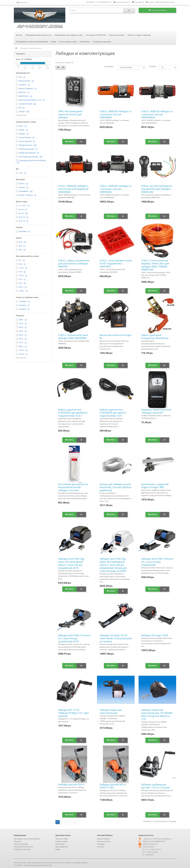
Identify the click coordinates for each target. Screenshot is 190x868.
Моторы (19, 35)
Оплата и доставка (21, 844)
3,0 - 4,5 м (22, 206)
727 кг (21, 343)
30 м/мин (22, 309)
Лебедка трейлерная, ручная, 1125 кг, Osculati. (156, 786)
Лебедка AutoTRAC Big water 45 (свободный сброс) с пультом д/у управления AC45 (71, 563)
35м (20, 246)
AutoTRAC (22, 85)
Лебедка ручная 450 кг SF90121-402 (113, 786)
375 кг (21, 323)
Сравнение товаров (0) (64, 62)
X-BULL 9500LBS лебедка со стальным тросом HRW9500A (116, 189)
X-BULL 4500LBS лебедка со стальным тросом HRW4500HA (157, 114)
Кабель (22, 130)
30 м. (21, 242)
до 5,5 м (22, 217)
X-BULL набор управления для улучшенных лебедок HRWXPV (74, 263)
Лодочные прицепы (117, 35)
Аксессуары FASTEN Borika (96, 35)
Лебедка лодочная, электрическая (111, 711)
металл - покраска (26, 195)
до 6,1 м (22, 221)
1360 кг (22, 291)
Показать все (22, 115)
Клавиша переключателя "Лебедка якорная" (156, 411)
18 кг (21, 279)
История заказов (104, 841)
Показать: (152, 66)
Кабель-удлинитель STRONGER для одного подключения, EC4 (113, 413)
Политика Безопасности (23, 847)
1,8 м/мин (23, 301)
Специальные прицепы (102, 42)
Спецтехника (85, 42)
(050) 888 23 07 (160, 841)
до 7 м (21, 213)
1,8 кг (21, 173)
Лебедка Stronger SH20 (155, 635)
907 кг (21, 287)
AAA (20, 77)
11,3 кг (21, 268)
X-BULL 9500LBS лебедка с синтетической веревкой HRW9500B (73, 189)
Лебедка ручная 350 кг (71, 784)
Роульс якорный (25, 141)
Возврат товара (61, 841)
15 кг (21, 272)
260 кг (21, 320)
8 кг (20, 260)
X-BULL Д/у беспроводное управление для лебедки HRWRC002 (157, 189)
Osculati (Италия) (25, 104)
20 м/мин (22, 305)
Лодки (54, 42)
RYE (20, 108)
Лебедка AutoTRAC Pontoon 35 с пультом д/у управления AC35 (74, 638)
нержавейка (24, 191)
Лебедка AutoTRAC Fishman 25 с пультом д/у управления (157, 562)
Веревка (22, 134)
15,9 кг (21, 276)
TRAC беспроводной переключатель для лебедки (70, 114)
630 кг (21, 335)
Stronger (22, 112)
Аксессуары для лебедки (28, 157)
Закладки (101, 844)
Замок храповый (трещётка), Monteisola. (155, 337)
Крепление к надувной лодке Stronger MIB (155, 486)
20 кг (21, 283)
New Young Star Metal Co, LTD (30, 100)
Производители (62, 847)
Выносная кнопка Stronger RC (116, 337)
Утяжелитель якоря (26, 149)
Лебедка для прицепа (27, 153)
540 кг (21, 331)
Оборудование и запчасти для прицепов (32, 42)
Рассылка (101, 847)
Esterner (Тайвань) (26, 89)
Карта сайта (60, 844)
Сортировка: (109, 66)
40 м (20, 250)
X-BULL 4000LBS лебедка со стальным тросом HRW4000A (116, 114)
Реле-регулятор (25, 138)
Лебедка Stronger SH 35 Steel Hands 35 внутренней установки (116, 638)
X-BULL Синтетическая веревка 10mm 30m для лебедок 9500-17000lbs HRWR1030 (155, 265)
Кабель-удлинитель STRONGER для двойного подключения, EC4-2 (73, 413)
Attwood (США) (25, 81)
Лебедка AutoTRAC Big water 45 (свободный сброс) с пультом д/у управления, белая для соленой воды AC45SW (113, 565)
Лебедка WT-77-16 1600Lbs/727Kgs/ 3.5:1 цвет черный (74, 713)
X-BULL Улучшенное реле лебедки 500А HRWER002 (73, 337)
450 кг (21, 327)
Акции (58, 849)
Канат (21, 126)
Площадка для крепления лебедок (32, 160)
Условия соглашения (22, 849)
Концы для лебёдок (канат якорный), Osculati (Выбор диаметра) (115, 487)
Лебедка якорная (26, 145)
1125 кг (22, 350)
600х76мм (23, 231)
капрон (22, 184)
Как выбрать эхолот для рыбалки (27, 839)
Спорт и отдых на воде (68, 42)
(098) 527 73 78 (148, 841)
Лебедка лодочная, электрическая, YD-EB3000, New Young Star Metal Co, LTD (157, 714)
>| (75, 822)
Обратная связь (62, 839)
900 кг (21, 346)
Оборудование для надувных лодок (68, 35)
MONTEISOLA (24, 96)
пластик (22, 187)
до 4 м (21, 209)
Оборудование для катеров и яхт (38, 35)
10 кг (21, 264)
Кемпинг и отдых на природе (139, 35)
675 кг (21, 339)
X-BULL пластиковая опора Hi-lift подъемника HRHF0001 (116, 263)
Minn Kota (22, 92)
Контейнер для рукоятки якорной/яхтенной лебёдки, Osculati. (73, 487)
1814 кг (22, 354)
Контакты (17, 841)
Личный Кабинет (104, 839)
